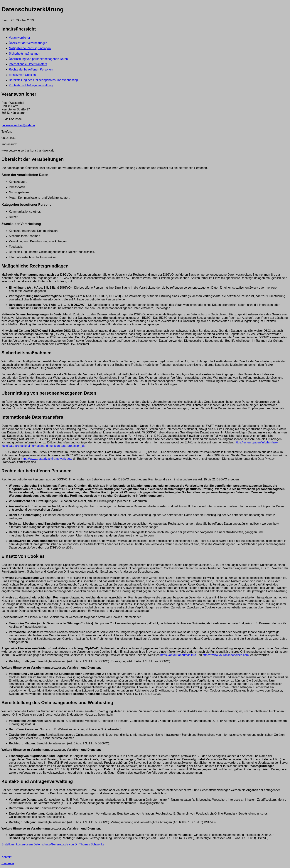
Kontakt (6, 857)
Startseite (8, 863)
